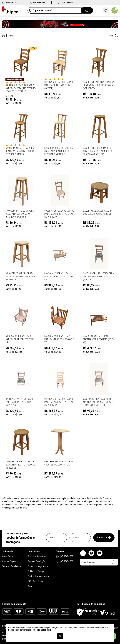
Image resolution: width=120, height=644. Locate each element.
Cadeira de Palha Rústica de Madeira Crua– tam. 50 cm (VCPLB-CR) (19, 402)
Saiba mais (46, 630)
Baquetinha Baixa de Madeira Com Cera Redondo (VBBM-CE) (98, 212)
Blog (30, 586)
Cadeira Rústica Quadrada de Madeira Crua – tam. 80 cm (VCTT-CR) (59, 85)
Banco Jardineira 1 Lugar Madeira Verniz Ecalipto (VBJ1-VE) (60, 339)
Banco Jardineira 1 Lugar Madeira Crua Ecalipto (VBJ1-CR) (20, 339)
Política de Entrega (36, 571)
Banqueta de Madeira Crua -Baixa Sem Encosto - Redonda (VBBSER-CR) (20, 277)
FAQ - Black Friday (35, 581)
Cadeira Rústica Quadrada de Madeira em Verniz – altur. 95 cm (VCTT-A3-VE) (59, 402)
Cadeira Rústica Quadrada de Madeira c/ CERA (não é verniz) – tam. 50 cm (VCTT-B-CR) (98, 402)
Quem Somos (8, 556)
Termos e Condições (12, 566)
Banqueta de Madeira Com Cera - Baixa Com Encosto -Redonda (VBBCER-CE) (99, 85)
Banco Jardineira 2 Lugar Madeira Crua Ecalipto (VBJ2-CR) (59, 277)
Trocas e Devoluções (37, 561)
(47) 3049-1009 (10, 2)
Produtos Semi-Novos (38, 556)
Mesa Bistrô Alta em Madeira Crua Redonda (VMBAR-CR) (59, 463)
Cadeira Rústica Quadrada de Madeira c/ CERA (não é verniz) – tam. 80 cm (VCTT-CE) (21, 88)
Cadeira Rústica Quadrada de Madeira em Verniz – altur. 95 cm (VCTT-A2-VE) (59, 214)
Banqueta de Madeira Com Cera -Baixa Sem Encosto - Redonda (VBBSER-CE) (21, 465)
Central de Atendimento (38, 576)
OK (60, 636)
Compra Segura (9, 561)
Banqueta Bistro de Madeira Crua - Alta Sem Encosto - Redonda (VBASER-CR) (20, 214)
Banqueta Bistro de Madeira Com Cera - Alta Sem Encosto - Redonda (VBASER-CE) (98, 151)
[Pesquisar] (87, 10)
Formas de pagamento (38, 566)
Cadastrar (104, 538)
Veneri (11, 36)
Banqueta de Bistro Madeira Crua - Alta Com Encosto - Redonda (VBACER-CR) (59, 151)
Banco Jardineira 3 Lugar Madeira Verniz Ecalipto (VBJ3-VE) (98, 339)
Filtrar (113, 36)
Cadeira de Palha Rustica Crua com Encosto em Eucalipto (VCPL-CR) (98, 277)
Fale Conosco (65, 2)
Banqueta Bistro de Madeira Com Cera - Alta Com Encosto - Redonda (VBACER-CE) (21, 151)
